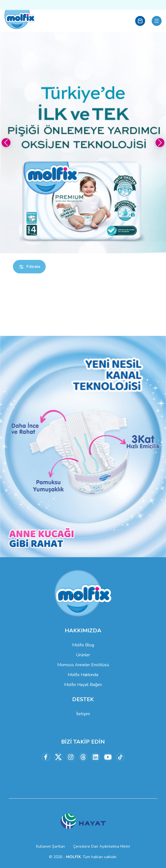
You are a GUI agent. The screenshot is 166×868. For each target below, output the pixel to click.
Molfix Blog (83, 645)
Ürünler (83, 655)
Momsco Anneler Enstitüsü (83, 665)
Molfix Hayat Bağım (83, 685)
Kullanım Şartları (51, 846)
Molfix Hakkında (83, 675)
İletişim (83, 714)
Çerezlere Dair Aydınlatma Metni (102, 846)
